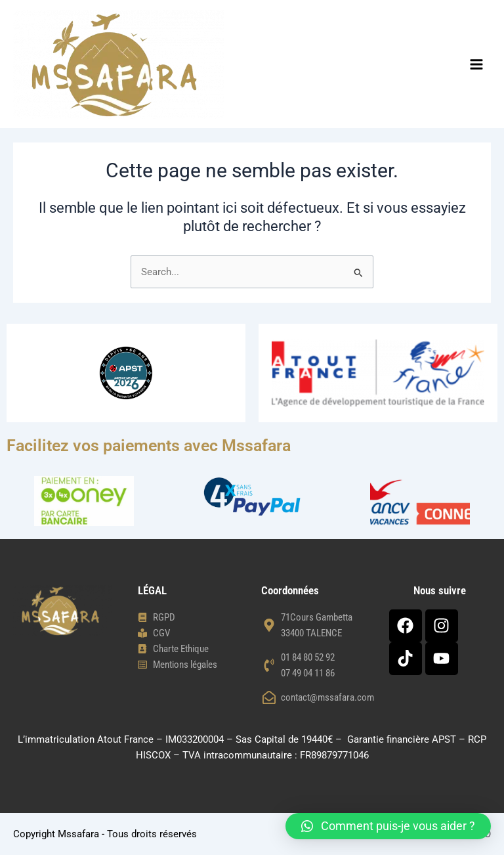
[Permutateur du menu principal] (476, 64)
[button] (388, 826)
